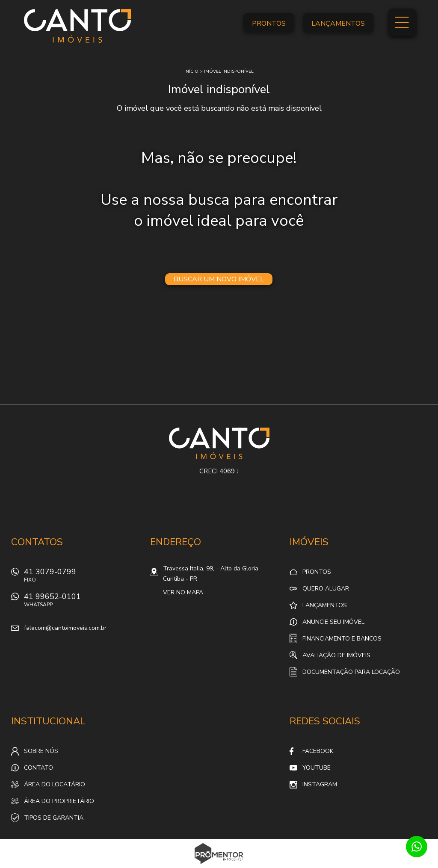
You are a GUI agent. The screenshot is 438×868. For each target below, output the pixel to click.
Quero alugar (326, 589)
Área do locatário (55, 784)
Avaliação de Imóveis (336, 655)
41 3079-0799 (82, 577)
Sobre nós (41, 751)
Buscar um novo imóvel (219, 279)
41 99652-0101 (82, 602)
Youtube (317, 768)
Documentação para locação (351, 672)
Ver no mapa (183, 592)
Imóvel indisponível (229, 71)
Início (191, 71)
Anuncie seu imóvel (333, 622)
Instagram (320, 784)
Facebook (318, 751)
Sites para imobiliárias (219, 865)
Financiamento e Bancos (342, 639)
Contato (38, 768)
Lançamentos (338, 24)
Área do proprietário (59, 801)
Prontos (269, 24)
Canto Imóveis (219, 443)
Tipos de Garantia (54, 818)
